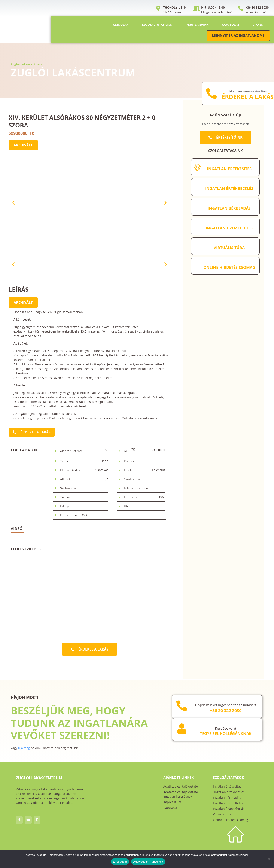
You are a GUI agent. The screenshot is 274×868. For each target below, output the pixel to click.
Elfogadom (120, 862)
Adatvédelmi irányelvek (148, 862)
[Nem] (269, 859)
